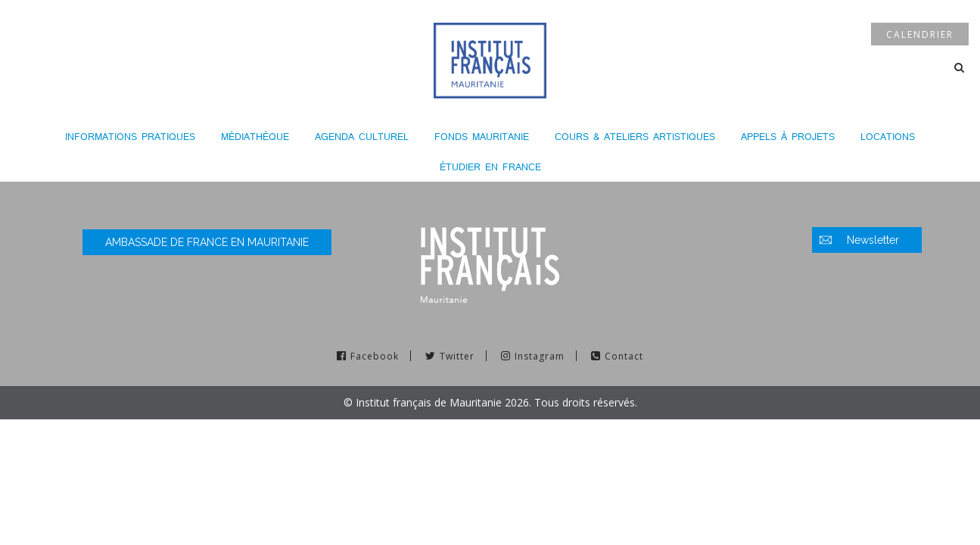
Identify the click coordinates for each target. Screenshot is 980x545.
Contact (624, 356)
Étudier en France (490, 167)
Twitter (457, 356)
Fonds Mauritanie (482, 137)
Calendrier (920, 34)
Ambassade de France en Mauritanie (207, 242)
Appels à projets (788, 137)
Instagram (540, 356)
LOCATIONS (888, 137)
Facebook (375, 356)
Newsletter (873, 240)
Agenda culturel (362, 137)
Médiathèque (255, 137)
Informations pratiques (130, 137)
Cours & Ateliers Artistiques (635, 137)
